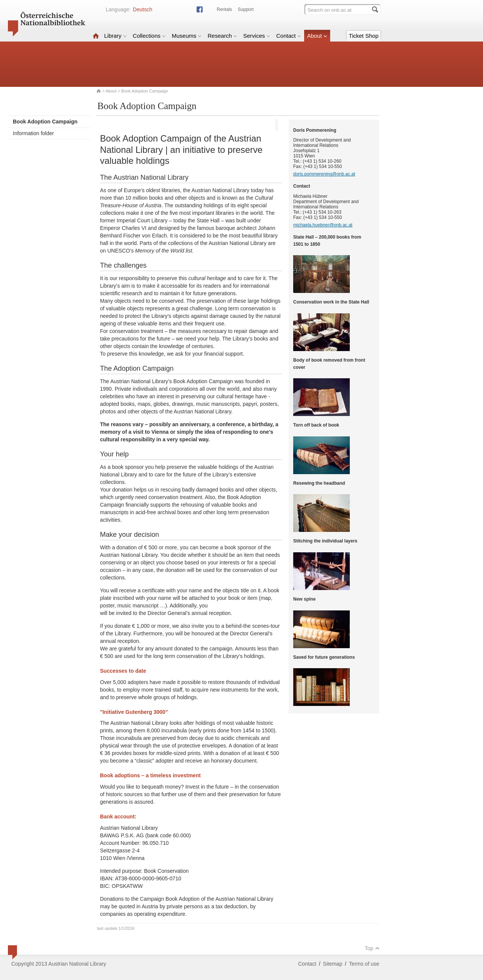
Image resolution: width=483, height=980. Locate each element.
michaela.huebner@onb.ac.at (323, 225)
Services (257, 36)
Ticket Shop (364, 36)
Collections (149, 36)
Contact (289, 36)
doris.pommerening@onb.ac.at (324, 174)
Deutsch (142, 9)
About (317, 36)
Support (246, 9)
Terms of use (364, 964)
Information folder (33, 133)
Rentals (224, 9)
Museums (187, 36)
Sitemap (333, 964)
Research (222, 36)
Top (372, 948)
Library (115, 36)
